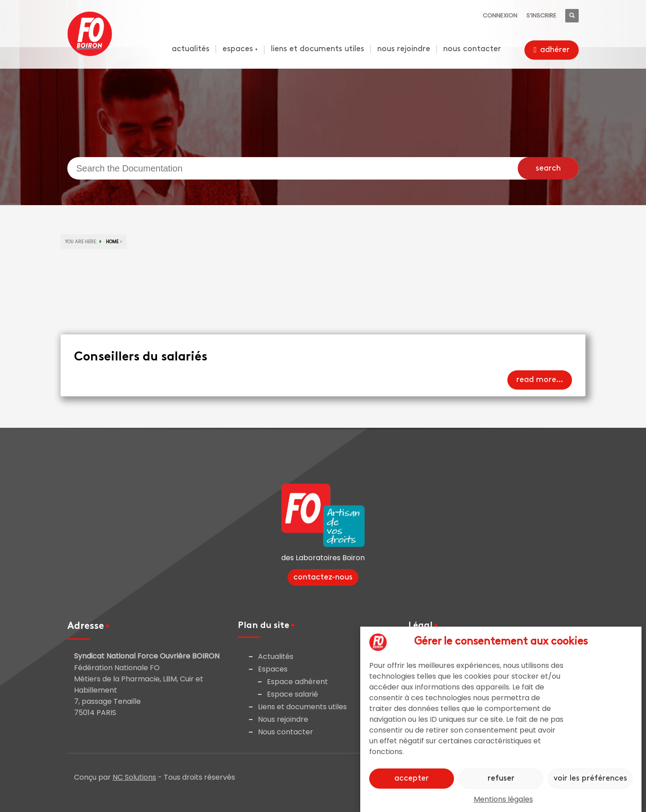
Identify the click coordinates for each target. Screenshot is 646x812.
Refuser (501, 779)
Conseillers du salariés (141, 357)
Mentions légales (503, 799)
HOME (112, 242)
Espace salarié (292, 694)
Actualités (276, 656)
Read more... (540, 380)
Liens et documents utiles (302, 707)
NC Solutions (134, 777)
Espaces (273, 669)
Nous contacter (286, 732)
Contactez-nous (323, 577)
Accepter (412, 779)
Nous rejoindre (283, 719)
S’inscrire (541, 15)
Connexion (500, 15)
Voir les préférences (590, 779)
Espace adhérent (297, 682)
